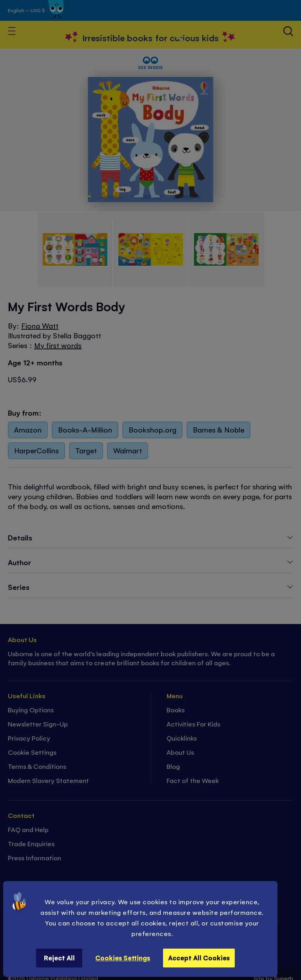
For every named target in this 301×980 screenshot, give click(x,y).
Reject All (59, 958)
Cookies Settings (123, 958)
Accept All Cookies (199, 958)
